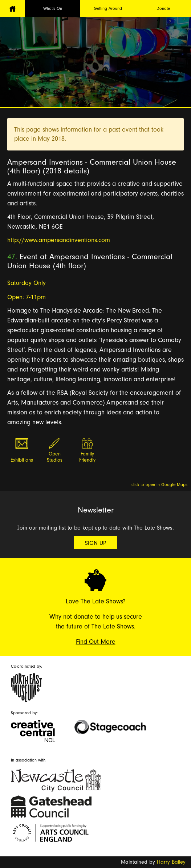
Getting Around (108, 8)
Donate (163, 8)
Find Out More (96, 642)
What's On (53, 8)
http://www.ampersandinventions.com (59, 240)
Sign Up (96, 543)
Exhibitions (22, 460)
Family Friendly (87, 457)
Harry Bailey (171, 862)
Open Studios (55, 457)
